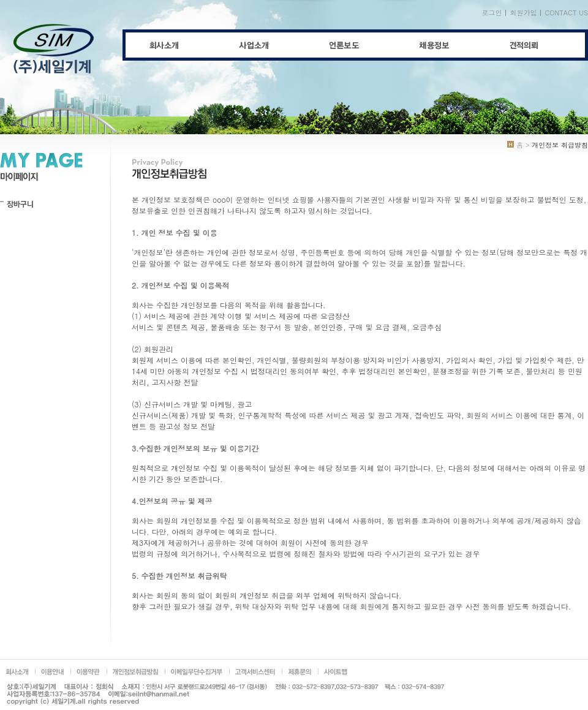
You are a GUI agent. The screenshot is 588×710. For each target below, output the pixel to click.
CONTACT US (566, 13)
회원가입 (523, 13)
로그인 (492, 13)
